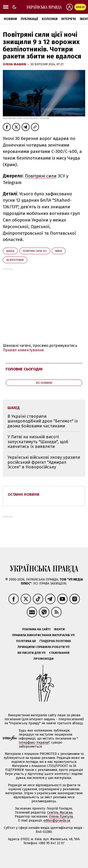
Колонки (50, 19)
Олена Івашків (15, 64)
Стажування (59, 653)
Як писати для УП (31, 653)
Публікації (29, 19)
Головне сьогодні (24, 369)
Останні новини (24, 494)
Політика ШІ (26, 641)
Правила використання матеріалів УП (43, 635)
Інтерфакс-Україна (34, 743)
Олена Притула (61, 817)
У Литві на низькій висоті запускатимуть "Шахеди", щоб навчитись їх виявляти (38, 442)
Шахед (10, 251)
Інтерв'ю (69, 19)
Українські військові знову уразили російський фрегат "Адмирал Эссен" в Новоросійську (44, 462)
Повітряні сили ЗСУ (35, 251)
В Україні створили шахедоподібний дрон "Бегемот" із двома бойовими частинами (43, 421)
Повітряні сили (41, 176)
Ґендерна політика (55, 641)
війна (59, 251)
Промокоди (44, 659)
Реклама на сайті (36, 629)
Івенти (59, 629)
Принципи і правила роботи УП (44, 647)
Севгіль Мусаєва (60, 813)
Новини (10, 19)
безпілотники (15, 260)
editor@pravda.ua (57, 821)
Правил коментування (23, 350)
